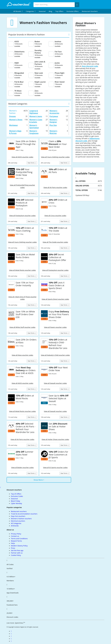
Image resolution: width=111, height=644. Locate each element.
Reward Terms (16, 541)
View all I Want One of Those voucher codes (22, 298)
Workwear (13, 125)
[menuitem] (18, 11)
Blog (50, 11)
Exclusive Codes (17, 496)
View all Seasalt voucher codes (55, 383)
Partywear (54, 116)
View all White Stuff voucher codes (22, 327)
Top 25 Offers (16, 494)
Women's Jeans (36, 116)
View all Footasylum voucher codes (22, 215)
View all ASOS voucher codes (22, 157)
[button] (18, 11)
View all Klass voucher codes (22, 355)
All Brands (15, 526)
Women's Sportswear (34, 126)
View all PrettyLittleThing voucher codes (22, 186)
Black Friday (15, 501)
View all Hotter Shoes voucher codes (55, 439)
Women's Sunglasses (34, 132)
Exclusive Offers (73, 11)
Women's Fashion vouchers (21, 519)
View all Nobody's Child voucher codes (55, 355)
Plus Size (53, 125)
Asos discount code (90, 66)
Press (13, 548)
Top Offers (59, 11)
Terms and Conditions (19, 538)
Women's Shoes (16, 120)
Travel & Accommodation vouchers (24, 514)
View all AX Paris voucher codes (55, 187)
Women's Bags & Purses (15, 132)
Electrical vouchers (18, 521)
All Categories (16, 523)
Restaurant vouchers (90, 11)
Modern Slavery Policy (19, 546)
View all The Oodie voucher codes (55, 242)
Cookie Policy (16, 555)
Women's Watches (53, 132)
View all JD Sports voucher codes (55, 467)
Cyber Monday (16, 503)
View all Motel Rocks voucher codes (22, 270)
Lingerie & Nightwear (34, 112)
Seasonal (42, 11)
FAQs (13, 543)
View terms (31, 163)
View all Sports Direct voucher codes (55, 299)
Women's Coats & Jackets (36, 121)
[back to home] (19, 4)
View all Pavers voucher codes (55, 327)
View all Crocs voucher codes (55, 215)
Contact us (15, 536)
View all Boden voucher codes (22, 467)
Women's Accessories (54, 112)
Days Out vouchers (18, 516)
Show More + (39, 480)
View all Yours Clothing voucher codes (55, 157)
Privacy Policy (16, 534)
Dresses (12, 116)
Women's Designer (53, 121)
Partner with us (17, 553)
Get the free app (17, 550)
